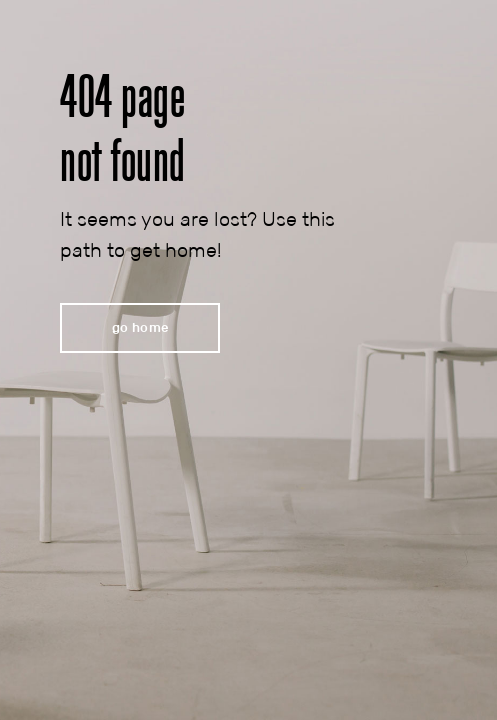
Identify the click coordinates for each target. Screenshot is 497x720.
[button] (140, 328)
